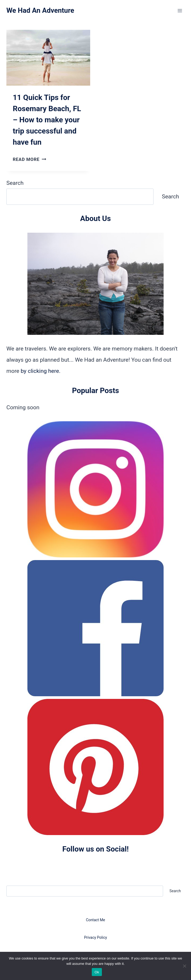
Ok (97, 972)
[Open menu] (180, 11)
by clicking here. (41, 371)
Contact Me (95, 920)
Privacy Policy (95, 937)
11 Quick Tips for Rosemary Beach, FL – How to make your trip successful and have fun (47, 120)
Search (15, 183)
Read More (30, 159)
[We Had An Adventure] (40, 11)
